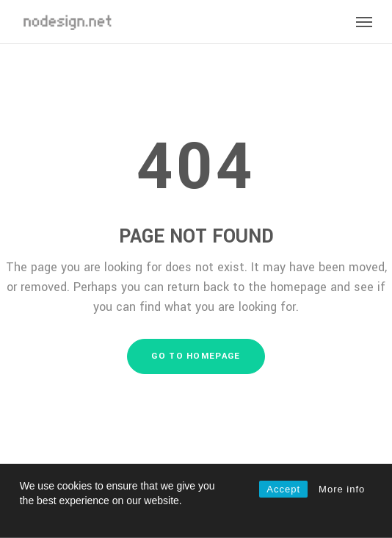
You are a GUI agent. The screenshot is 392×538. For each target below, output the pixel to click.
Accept (283, 489)
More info (342, 489)
